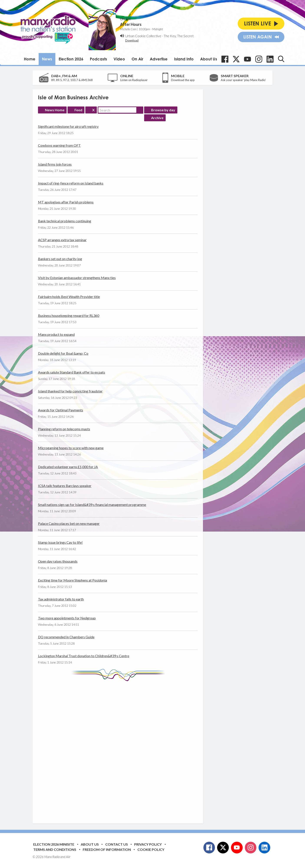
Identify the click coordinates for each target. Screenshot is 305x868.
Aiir (68, 857)
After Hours (131, 24)
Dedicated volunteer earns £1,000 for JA (68, 467)
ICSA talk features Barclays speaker (65, 486)
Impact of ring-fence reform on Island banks (71, 183)
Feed (78, 110)
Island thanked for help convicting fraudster (70, 391)
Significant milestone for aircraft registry (68, 126)
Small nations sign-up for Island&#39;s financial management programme (92, 505)
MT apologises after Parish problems (66, 202)
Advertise (159, 59)
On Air (137, 59)
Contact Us (117, 844)
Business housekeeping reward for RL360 (69, 315)
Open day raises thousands (58, 561)
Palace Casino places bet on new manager (69, 523)
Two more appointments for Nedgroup (67, 618)
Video (119, 59)
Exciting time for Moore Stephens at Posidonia (73, 580)
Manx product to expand (56, 334)
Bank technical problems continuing (65, 221)
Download (132, 40)
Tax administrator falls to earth (61, 599)
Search (140, 110)
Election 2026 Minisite (54, 844)
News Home (55, 110)
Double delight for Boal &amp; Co (63, 353)
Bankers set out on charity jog (60, 259)
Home (30, 59)
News (47, 59)
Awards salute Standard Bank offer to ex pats (72, 372)
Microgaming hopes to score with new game (71, 448)
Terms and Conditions (55, 849)
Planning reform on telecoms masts (64, 429)
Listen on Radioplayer (134, 80)
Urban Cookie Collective (143, 36)
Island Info (184, 59)
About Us (209, 59)
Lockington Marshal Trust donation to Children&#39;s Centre (84, 656)
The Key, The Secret (179, 36)
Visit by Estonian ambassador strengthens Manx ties (77, 278)
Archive (157, 118)
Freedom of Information (107, 849)
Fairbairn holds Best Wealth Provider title (69, 297)
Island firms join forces (55, 164)
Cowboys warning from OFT (59, 145)
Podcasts (98, 59)
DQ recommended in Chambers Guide (66, 637)
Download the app (183, 80)
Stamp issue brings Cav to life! (60, 542)
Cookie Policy (151, 849)
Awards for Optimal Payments (61, 410)
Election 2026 (71, 59)
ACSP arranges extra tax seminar (62, 240)
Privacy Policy (148, 844)
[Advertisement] (119, 749)
